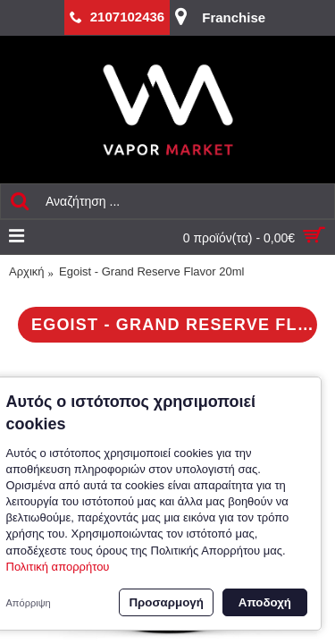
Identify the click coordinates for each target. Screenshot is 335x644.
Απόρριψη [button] (29, 603)
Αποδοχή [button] (265, 602)
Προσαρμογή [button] (166, 602)
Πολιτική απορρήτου (58, 567)
